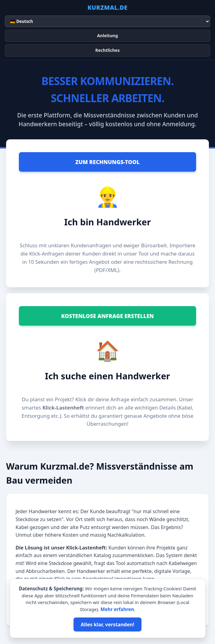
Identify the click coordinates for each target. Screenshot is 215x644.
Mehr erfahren (117, 609)
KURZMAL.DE (107, 7)
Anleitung (107, 36)
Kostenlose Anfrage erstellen (107, 316)
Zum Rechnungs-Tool (107, 162)
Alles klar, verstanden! (107, 624)
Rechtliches (107, 50)
